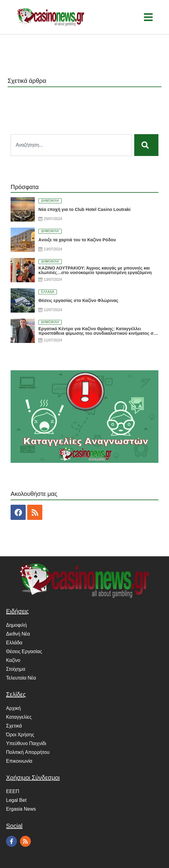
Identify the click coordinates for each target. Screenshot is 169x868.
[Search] (146, 145)
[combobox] (71, 145)
